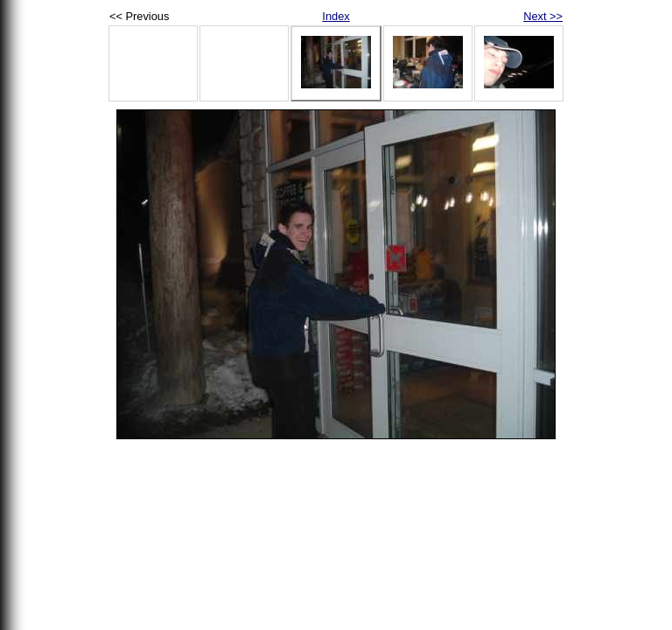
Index (336, 16)
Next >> (543, 16)
